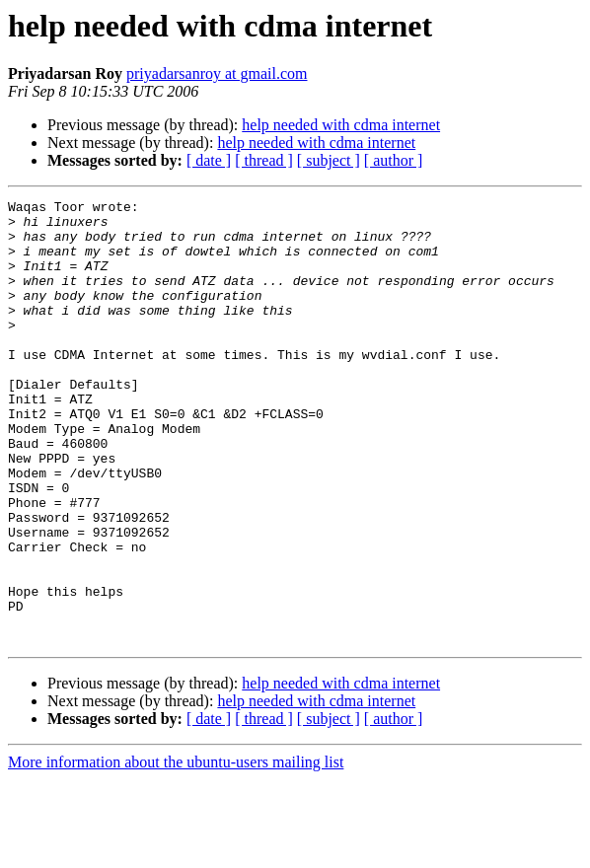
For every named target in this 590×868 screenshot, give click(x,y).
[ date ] (209, 160)
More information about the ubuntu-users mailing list (176, 851)
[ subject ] (329, 160)
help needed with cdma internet (341, 125)
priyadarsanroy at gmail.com (217, 73)
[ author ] (394, 160)
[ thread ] (264, 160)
